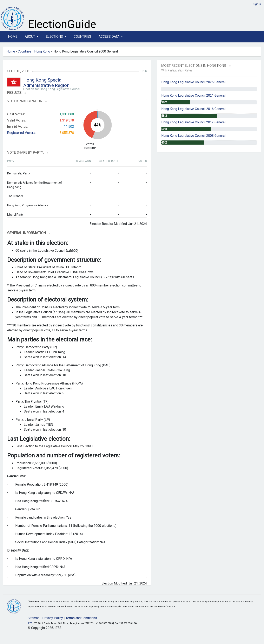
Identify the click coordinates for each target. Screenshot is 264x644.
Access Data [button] (109, 37)
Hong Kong (42, 51)
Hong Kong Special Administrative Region (46, 83)
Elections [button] (55, 37)
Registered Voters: (22, 133)
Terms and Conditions (81, 618)
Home (13, 37)
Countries (82, 37)
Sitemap (34, 618)
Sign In (257, 4)
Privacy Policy (53, 618)
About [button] (30, 37)
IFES (30, 623)
